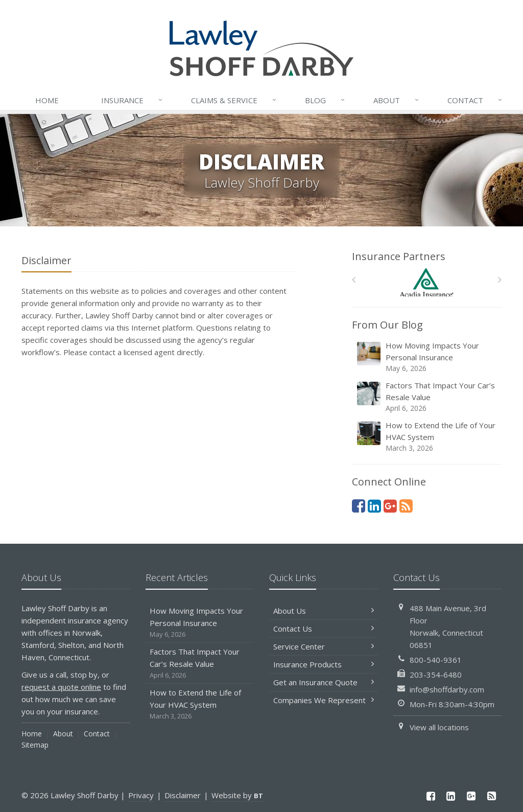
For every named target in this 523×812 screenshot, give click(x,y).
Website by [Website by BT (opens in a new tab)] (237, 795)
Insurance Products (324, 664)
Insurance (133, 100)
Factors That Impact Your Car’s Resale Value (427, 397)
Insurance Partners (399, 256)
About (397, 100)
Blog (326, 100)
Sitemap (35, 745)
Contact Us (324, 629)
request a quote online (61, 687)
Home (47, 100)
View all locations (439, 727)
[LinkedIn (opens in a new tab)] (374, 506)
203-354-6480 (436, 675)
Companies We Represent (324, 700)
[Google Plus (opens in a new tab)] (390, 506)
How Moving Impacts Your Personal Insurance (427, 357)
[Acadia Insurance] (427, 282)
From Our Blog (387, 325)
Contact (476, 100)
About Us (324, 611)
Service (234, 100)
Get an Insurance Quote (324, 682)
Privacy (141, 795)
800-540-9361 (436, 660)
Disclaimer (183, 795)
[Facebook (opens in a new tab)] (359, 506)
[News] (406, 506)
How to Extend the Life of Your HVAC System (427, 437)
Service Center (324, 646)
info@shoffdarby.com (447, 689)
